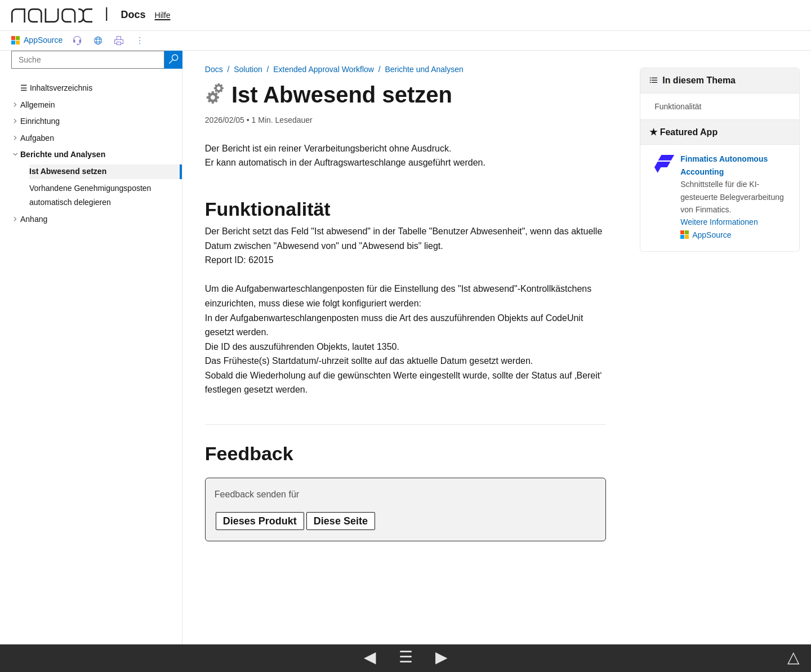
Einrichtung (40, 121)
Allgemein (37, 105)
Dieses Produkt (260, 521)
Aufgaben (37, 138)
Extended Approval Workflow (324, 69)
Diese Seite (341, 521)
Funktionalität (678, 106)
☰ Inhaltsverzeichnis (56, 88)
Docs (133, 15)
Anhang (34, 219)
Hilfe (163, 15)
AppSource (39, 40)
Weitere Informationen (719, 222)
